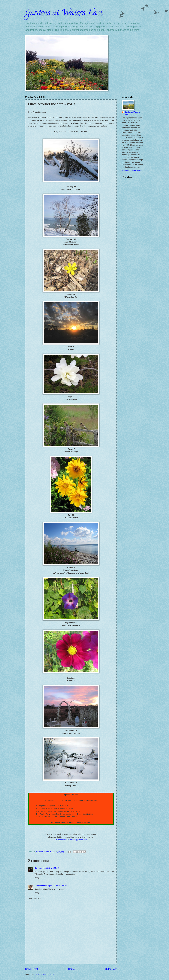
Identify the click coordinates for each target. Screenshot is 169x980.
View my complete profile (132, 170)
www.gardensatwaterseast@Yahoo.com (71, 840)
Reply (37, 878)
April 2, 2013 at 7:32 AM (57, 886)
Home (71, 969)
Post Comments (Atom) (45, 974)
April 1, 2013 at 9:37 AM (50, 868)
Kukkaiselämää (41, 886)
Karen (37, 868)
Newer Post (32, 969)
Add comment (35, 898)
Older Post (111, 969)
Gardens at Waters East (64, 14)
